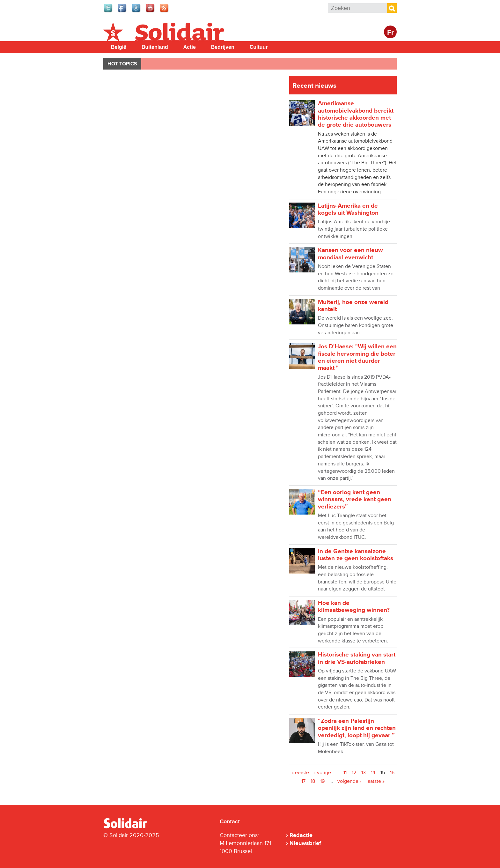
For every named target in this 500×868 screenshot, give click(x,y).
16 (392, 773)
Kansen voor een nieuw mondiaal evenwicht (350, 254)
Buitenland (155, 47)
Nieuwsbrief (305, 843)
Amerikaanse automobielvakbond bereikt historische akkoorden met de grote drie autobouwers (356, 114)
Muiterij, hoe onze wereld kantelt (353, 306)
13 (364, 773)
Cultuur (259, 47)
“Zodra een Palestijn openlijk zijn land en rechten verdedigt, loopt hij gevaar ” (357, 728)
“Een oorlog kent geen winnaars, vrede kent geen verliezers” (355, 500)
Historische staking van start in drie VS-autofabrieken (357, 658)
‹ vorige (323, 773)
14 (373, 773)
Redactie (301, 835)
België (119, 47)
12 (354, 773)
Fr (390, 33)
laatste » (375, 781)
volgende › (349, 781)
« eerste (300, 773)
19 (322, 781)
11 (345, 773)
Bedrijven (223, 47)
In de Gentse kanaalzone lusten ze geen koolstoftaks (356, 555)
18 (313, 781)
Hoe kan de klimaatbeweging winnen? (354, 607)
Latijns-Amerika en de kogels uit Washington (348, 209)
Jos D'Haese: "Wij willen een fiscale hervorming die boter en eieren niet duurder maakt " (357, 357)
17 (303, 781)
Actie (190, 47)
